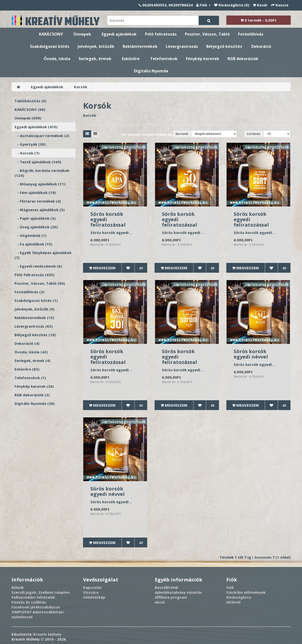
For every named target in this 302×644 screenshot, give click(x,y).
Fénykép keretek (203, 59)
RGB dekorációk (243, 59)
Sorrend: (182, 134)
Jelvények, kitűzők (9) (34, 309)
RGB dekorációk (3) (32, 395)
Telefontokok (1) (30, 378)
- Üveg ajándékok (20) (36, 227)
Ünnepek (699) (28, 118)
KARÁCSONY (51, 34)
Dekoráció (261, 46)
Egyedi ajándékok (119, 34)
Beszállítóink (167, 587)
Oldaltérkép (94, 597)
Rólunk (18, 587)
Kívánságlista (239, 597)
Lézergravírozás (182, 46)
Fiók (230, 587)
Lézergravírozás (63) (34, 326)
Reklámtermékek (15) (34, 318)
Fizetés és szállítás (29, 602)
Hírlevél (233, 602)
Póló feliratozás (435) (34, 275)
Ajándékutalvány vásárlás (178, 592)
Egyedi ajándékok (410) (36, 127)
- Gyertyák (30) (30, 144)
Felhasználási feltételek (33, 597)
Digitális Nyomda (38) (35, 403)
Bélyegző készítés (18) (35, 335)
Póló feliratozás (161, 34)
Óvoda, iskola (57, 59)
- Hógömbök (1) (30, 235)
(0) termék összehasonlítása (148, 134)
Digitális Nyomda (151, 71)
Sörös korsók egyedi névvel (251, 354)
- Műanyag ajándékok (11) (40, 184)
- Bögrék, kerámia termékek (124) (42, 173)
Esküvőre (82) (27, 369)
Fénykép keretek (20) (34, 386)
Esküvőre (131, 59)
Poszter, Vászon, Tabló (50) (40, 283)
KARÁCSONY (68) (30, 109)
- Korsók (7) (27, 153)
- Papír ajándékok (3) (35, 218)
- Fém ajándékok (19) (35, 193)
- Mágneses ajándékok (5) (40, 210)
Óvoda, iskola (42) (31, 352)
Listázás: (254, 134)
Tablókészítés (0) (30, 101)
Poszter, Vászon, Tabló (207, 34)
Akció (160, 602)
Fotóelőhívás (251, 34)
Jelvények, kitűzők (96, 46)
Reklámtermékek (140, 46)
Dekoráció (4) (27, 343)
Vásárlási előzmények (246, 592)
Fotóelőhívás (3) (29, 292)
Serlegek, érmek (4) (32, 361)
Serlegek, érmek (95, 59)
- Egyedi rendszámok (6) (38, 266)
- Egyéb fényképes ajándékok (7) (43, 255)
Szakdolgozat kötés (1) (36, 300)
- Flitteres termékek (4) (38, 201)
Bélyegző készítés (224, 46)
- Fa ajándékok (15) (33, 244)
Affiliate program (171, 597)
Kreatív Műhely (47, 634)
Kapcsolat (92, 587)
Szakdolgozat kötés (50, 46)
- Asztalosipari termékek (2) (42, 136)
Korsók (81, 87)
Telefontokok (164, 59)
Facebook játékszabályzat (36, 607)
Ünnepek (82, 34)
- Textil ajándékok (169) (38, 162)
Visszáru (91, 592)
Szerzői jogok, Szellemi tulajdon (41, 592)
